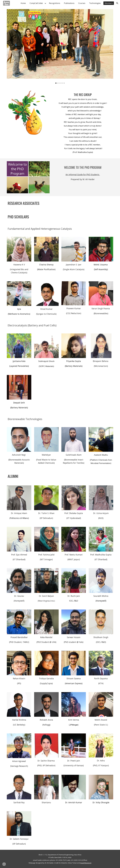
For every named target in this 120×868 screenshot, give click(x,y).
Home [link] (23, 3)
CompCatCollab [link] (36, 3)
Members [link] (109, 3)
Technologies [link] (95, 3)
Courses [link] (82, 3)
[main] (83, 122)
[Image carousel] (60, 46)
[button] (117, 3)
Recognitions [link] (55, 3)
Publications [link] (69, 3)
